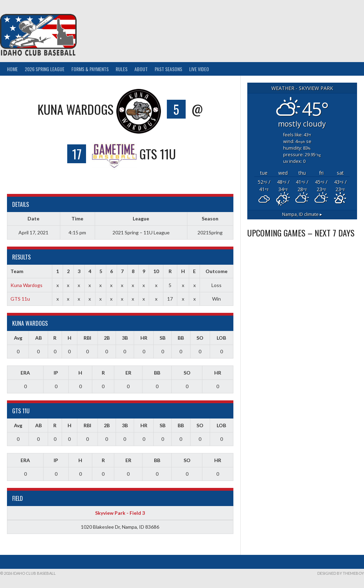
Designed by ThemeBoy (341, 573)
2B (107, 338)
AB (38, 338)
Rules (122, 69)
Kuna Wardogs (26, 285)
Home (12, 69)
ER (128, 373)
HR (144, 338)
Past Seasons (168, 69)
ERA (25, 373)
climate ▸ (302, 214)
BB (181, 338)
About (141, 69)
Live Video (199, 69)
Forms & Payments (90, 69)
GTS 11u (20, 299)
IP (56, 373)
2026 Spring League (45, 69)
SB (162, 338)
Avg (18, 338)
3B (125, 338)
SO (200, 338)
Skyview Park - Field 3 (120, 513)
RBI (87, 338)
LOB (221, 338)
